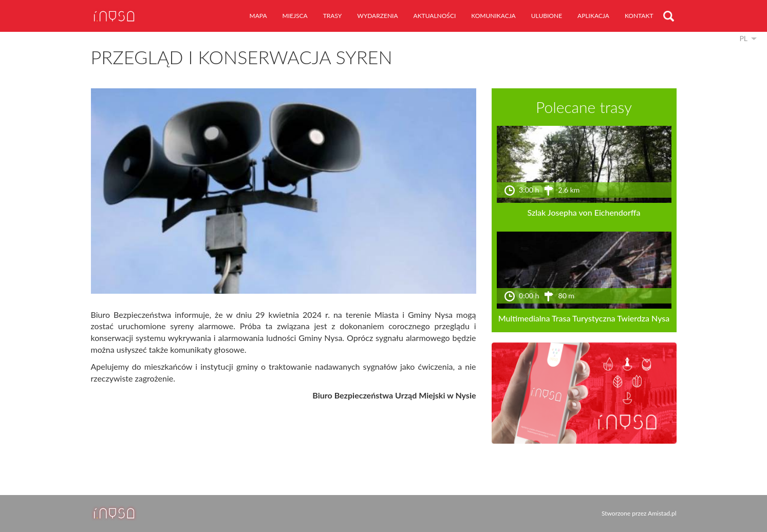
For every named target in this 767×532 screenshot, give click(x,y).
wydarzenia (377, 16)
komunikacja (493, 16)
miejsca (295, 16)
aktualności (435, 16)
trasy (333, 16)
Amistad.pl (662, 513)
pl (743, 38)
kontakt (639, 16)
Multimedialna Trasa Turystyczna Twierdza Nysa (584, 318)
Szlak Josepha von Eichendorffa (584, 212)
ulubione (547, 16)
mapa (258, 16)
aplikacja (593, 16)
